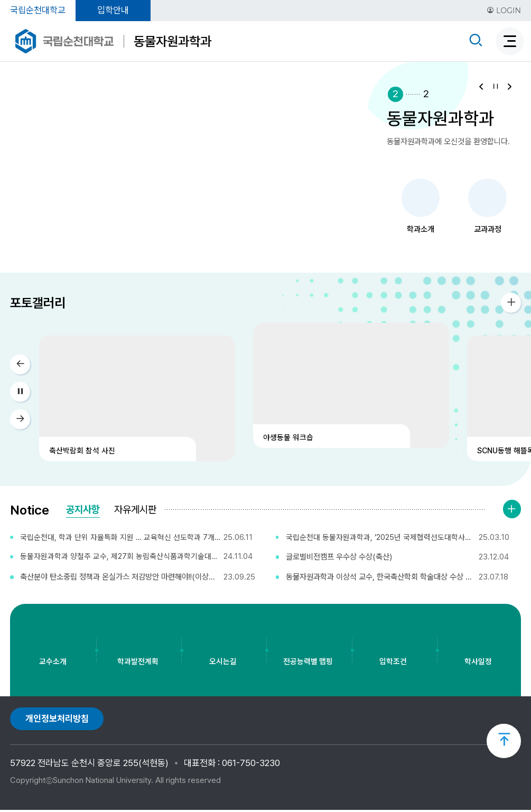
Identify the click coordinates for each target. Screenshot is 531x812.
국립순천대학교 (38, 10)
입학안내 (113, 10)
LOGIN (504, 11)
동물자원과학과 (173, 41)
